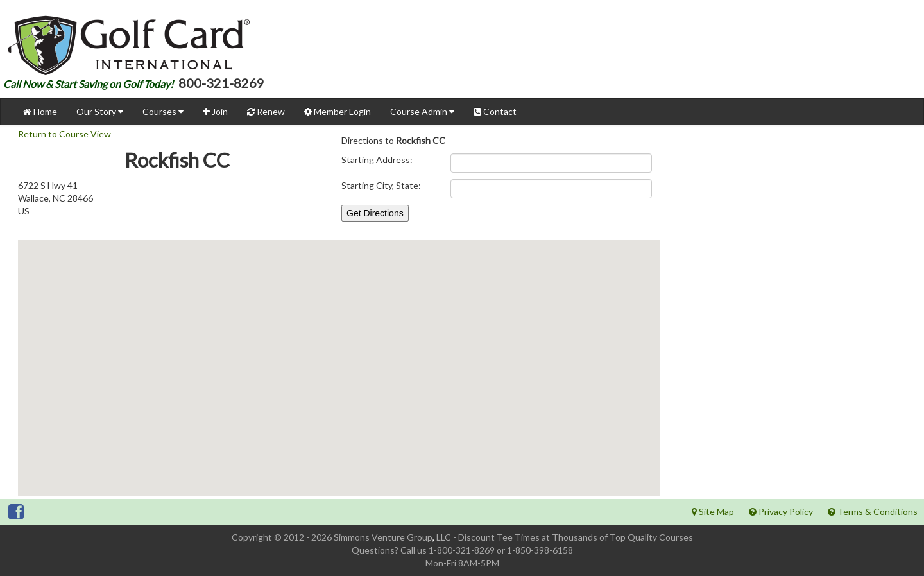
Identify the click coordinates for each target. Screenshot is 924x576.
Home (40, 111)
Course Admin (422, 111)
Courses (163, 111)
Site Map (713, 511)
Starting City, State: (381, 185)
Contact (495, 111)
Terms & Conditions (873, 511)
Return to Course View (64, 134)
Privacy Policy (781, 511)
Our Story (100, 111)
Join (215, 111)
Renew (266, 111)
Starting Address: (377, 160)
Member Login (338, 111)
